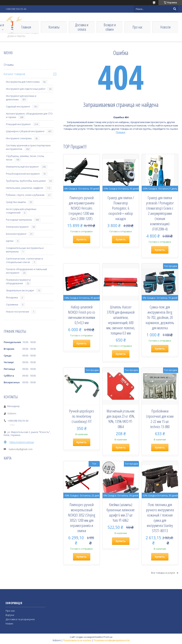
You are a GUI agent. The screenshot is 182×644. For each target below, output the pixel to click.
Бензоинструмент (16, 234)
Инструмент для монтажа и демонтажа (21, 98)
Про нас (137, 27)
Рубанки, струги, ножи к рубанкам (25, 195)
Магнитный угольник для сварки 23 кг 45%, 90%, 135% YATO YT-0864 (121, 419)
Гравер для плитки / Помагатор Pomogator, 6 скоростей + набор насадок (121, 208)
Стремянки (12, 305)
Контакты (54, 27)
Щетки (10, 241)
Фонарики (12, 297)
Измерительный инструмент (22, 167)
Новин (9, 624)
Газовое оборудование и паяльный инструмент (26, 271)
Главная (26, 27)
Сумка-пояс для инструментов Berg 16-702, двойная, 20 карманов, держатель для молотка (160, 317)
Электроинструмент (17, 227)
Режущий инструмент (18, 124)
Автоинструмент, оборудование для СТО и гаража (29, 115)
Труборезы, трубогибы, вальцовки (26, 181)
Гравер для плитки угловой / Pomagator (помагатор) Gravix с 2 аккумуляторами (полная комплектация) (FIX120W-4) (160, 213)
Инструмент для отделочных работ (26, 89)
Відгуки (10, 615)
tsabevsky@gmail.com (21, 449)
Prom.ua (108, 637)
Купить (82, 239)
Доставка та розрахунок (20, 619)
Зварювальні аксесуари (20, 290)
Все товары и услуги (163, 573)
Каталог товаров (14, 74)
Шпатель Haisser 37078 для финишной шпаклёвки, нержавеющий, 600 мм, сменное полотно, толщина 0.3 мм (121, 320)
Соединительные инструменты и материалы (25, 250)
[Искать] (175, 9)
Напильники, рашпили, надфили (25, 188)
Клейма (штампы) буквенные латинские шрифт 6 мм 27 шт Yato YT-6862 (121, 512)
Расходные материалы (19, 220)
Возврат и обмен (110, 27)
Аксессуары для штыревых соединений (21, 211)
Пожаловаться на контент (77, 640)
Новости (165, 27)
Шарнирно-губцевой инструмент (25, 131)
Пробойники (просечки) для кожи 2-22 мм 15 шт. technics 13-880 (160, 419)
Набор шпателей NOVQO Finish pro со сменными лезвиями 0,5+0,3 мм (82, 315)
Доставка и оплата (82, 27)
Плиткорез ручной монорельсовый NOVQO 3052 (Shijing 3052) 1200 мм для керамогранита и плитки (82, 518)
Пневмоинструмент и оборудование (18, 282)
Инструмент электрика (19, 138)
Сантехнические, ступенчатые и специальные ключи (24, 260)
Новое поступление (18, 312)
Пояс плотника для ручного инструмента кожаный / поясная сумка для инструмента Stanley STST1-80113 (160, 518)
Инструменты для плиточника (23, 82)
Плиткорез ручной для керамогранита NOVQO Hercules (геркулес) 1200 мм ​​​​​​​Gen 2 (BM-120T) (82, 208)
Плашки (121, 132)
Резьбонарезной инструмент (23, 174)
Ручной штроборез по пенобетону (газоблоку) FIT (82, 416)
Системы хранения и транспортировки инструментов (28, 147)
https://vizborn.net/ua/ (22, 442)
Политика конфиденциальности (112, 640)
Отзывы (9, 65)
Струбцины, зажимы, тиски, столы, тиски (25, 158)
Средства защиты (16, 202)
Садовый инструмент (18, 106)
